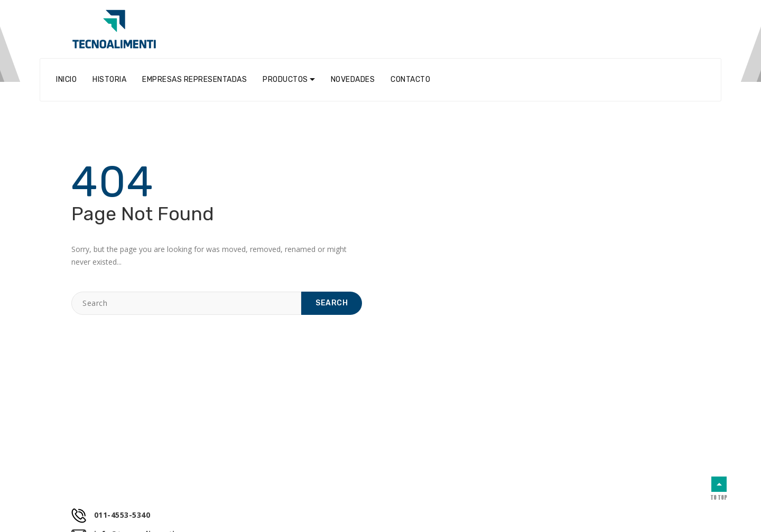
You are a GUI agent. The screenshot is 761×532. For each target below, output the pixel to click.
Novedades (353, 80)
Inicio (66, 80)
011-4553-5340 (111, 515)
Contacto (410, 80)
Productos (285, 80)
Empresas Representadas (194, 80)
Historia (109, 80)
